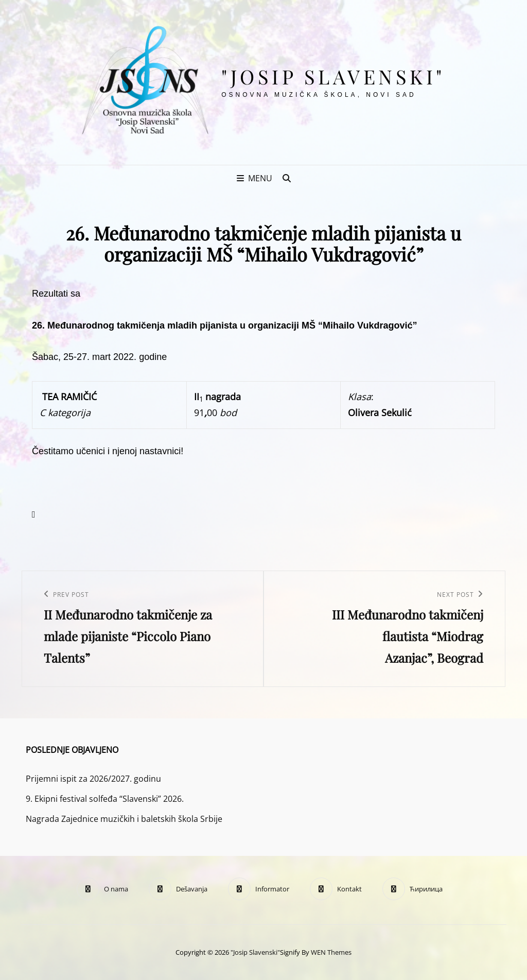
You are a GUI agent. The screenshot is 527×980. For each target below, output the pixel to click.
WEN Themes (331, 952)
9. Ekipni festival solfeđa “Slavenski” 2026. (105, 799)
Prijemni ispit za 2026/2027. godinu (93, 779)
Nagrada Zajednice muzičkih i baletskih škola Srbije (124, 819)
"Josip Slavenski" (333, 76)
